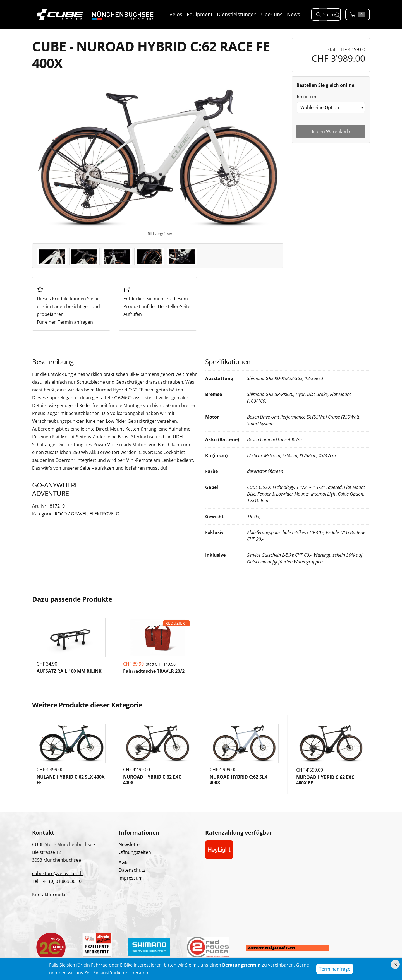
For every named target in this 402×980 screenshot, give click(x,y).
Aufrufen (133, 314)
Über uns (272, 14)
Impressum (131, 878)
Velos (176, 14)
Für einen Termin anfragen (65, 322)
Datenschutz (132, 870)
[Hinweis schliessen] (395, 964)
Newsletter (130, 844)
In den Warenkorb (331, 131)
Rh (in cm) (307, 97)
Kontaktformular (50, 895)
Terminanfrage (335, 969)
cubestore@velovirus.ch (57, 873)
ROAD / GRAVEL (71, 514)
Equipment (200, 14)
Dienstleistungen (237, 14)
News (294, 14)
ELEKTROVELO (104, 514)
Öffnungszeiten (135, 852)
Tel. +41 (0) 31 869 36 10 (57, 881)
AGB (123, 862)
